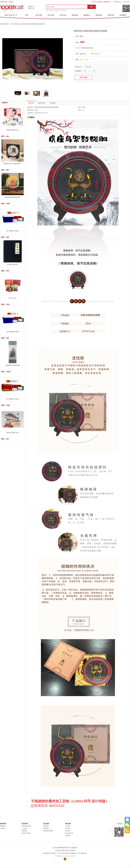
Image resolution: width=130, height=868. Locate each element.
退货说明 (46, 828)
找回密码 (68, 831)
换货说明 (46, 826)
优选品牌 (75, 15)
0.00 (36, 110)
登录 (94, 2)
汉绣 (47, 10)
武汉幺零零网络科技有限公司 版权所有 (65, 848)
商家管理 (107, 2)
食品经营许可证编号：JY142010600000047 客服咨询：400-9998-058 (65, 853)
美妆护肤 (111, 15)
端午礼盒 (63, 10)
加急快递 (24, 831)
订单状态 (3, 828)
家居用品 (99, 15)
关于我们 (68, 826)
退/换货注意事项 (48, 831)
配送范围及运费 (26, 826)
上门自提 (24, 828)
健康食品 (87, 15)
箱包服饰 (123, 15)
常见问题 (68, 828)
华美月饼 (57, 10)
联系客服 (68, 836)
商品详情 (31, 103)
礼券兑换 (63, 15)
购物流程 (3, 826)
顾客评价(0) (42, 103)
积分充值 (51, 15)
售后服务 (53, 103)
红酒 (51, 10)
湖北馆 (17, 24)
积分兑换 (39, 15)
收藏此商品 (96, 54)
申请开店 (100, 2)
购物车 (119, 2)
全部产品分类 (10, 15)
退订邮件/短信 (69, 833)
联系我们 (127, 2)
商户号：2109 (84, 60)
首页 (27, 15)
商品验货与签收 (26, 833)
